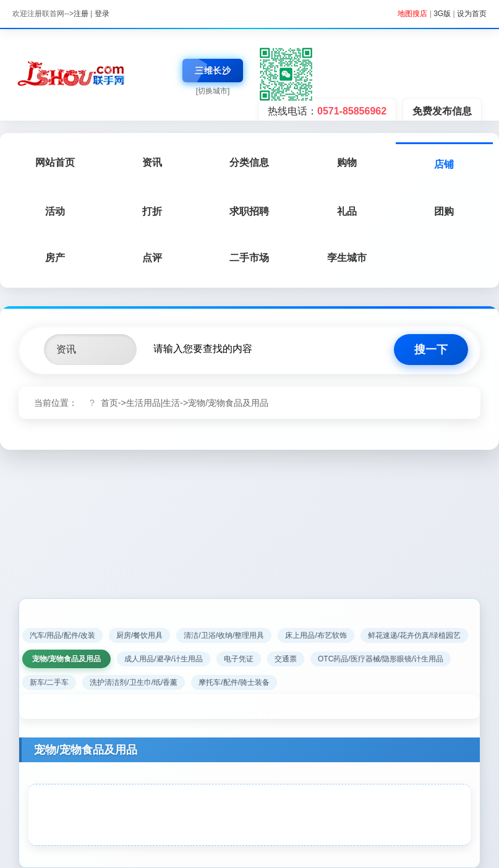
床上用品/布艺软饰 (316, 635)
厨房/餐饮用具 (139, 635)
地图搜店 (412, 14)
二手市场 (249, 258)
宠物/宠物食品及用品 (228, 403)
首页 (109, 403)
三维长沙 (213, 71)
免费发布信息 (442, 111)
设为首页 (472, 14)
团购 (444, 211)
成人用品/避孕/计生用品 (164, 659)
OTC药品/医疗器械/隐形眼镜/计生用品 (381, 659)
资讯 (152, 162)
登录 (102, 14)
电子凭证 (239, 659)
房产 (55, 258)
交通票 (286, 659)
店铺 (444, 164)
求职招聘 (249, 211)
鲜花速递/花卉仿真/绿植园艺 (415, 635)
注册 (81, 14)
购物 (347, 162)
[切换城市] (213, 91)
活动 (55, 211)
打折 (152, 211)
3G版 (442, 14)
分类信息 (249, 162)
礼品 (347, 211)
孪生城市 (347, 258)
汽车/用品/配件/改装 (62, 635)
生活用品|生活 (153, 403)
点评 (152, 258)
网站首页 (55, 162)
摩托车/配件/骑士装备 (234, 682)
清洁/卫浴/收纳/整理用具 (224, 635)
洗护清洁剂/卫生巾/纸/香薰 (134, 682)
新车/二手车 (49, 682)
